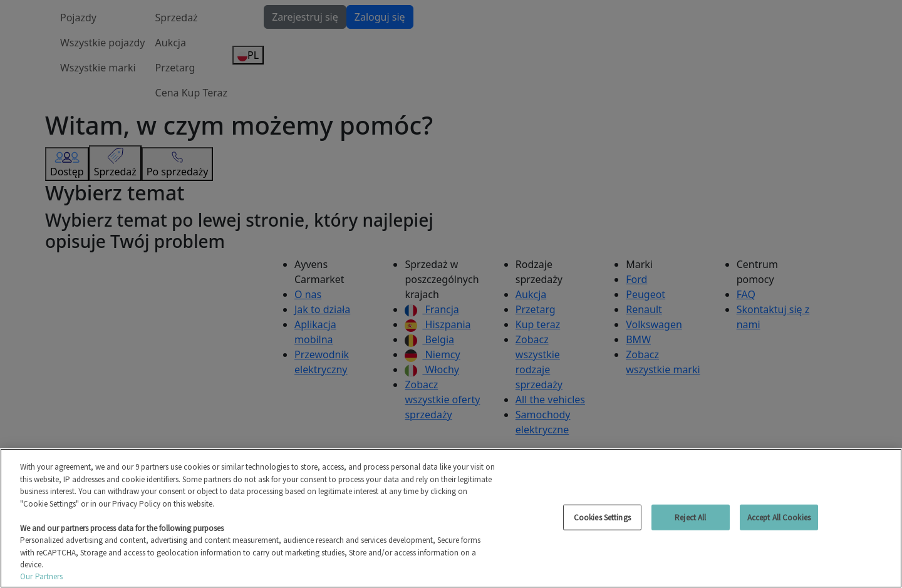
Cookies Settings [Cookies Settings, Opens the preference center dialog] (602, 517)
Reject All (690, 517)
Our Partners (42, 576)
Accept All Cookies (779, 517)
